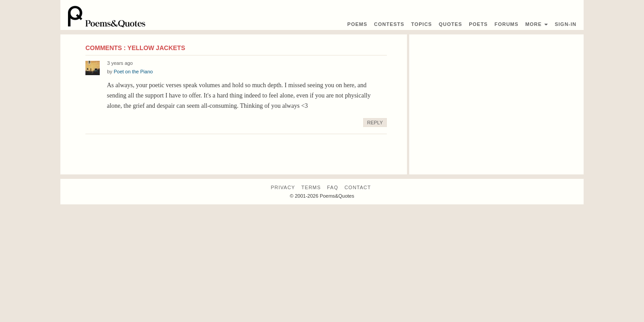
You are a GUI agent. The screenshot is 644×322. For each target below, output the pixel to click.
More (536, 24)
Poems (358, 24)
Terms (311, 187)
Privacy (283, 187)
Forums (507, 24)
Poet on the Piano (133, 72)
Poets (478, 24)
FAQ (333, 187)
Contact (358, 187)
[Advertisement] (496, 97)
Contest (389, 24)
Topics (422, 24)
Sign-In (566, 24)
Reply (375, 123)
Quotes (450, 24)
